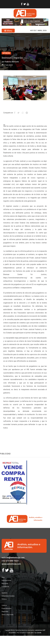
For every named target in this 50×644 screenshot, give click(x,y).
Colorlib (39, 633)
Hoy (3, 577)
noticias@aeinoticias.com (13, 557)
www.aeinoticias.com (11, 564)
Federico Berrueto (12, 62)
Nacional (5, 583)
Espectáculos (6, 608)
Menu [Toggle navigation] (8, 31)
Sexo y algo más (8, 615)
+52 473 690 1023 (10, 561)
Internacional (6, 580)
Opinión (6, 53)
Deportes (5, 611)
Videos (4, 599)
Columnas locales (8, 596)
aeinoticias (39, 630)
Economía (5, 587)
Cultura (4, 605)
